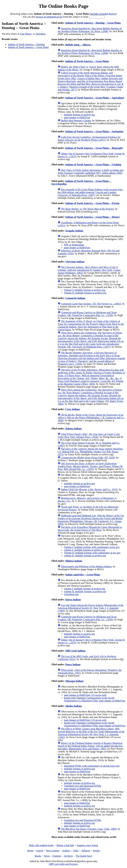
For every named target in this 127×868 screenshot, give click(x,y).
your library (26, 34)
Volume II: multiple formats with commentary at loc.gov (92, 553)
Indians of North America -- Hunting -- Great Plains (93, 23)
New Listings (53, 851)
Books (38, 856)
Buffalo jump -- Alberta (78, 45)
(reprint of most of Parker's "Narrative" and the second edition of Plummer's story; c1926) (91, 358)
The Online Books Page (63, 6)
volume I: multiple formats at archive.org (85, 550)
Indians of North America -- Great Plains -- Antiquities (94, 131)
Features (57, 856)
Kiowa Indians (73, 600)
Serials (96, 851)
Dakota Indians (74, 429)
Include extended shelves (103, 14)
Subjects (86, 851)
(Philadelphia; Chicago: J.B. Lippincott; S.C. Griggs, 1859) (91, 520)
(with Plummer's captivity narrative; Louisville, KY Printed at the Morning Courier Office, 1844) (91, 377)
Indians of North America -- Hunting (26, 44)
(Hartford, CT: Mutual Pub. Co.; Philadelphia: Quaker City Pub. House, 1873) (90, 452)
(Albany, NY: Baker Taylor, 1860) (91, 397)
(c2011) (89, 138)
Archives (68, 856)
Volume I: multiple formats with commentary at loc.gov (92, 547)
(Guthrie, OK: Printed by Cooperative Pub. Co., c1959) (87, 314)
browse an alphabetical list (49, 17)
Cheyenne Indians (75, 262)
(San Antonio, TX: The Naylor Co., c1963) (91, 304)
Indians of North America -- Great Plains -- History (93, 217)
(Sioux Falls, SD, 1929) (88, 458)
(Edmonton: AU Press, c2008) (90, 30)
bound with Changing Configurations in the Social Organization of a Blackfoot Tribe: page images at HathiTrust (95, 699)
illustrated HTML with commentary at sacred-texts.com (92, 766)
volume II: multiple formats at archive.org (85, 556)
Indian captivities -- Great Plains (83, 575)
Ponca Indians (73, 664)
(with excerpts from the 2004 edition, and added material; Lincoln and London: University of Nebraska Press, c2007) (90, 192)
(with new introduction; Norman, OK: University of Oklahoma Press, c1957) (91, 340)
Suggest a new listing (87, 845)
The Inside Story (84, 856)
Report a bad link (65, 845)
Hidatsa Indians (74, 561)
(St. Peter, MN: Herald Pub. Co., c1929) (90, 466)
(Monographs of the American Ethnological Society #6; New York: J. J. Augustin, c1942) (91, 733)
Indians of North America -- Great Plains (28, 47)
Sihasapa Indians (74, 681)
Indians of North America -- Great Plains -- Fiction (92, 203)
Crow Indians (73, 409)
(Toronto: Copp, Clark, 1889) (89, 829)
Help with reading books (41, 845)
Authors (66, 851)
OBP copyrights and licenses (63, 864)
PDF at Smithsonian (74, 245)
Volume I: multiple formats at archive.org (85, 290)
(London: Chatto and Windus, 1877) (91, 81)
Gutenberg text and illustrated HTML (83, 786)
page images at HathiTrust (77, 117)
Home (30, 851)
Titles (76, 851)
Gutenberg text (71, 594)
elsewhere (41, 34)
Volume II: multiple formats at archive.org (85, 293)
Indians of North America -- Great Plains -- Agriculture (95, 98)
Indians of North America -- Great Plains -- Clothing (93, 165)
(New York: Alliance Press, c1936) (89, 436)
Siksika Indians (74, 706)
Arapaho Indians (74, 231)
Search (40, 851)
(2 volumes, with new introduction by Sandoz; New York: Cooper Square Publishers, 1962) (89, 270)
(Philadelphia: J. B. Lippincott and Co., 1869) (91, 418)
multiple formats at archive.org (79, 115)
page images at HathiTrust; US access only (85, 695)
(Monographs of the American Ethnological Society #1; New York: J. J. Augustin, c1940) (91, 608)
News (47, 856)
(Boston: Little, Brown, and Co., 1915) (89, 489)
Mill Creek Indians (76, 651)
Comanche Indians (75, 298)
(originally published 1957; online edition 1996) (91, 172)
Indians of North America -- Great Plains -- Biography (94, 148)
